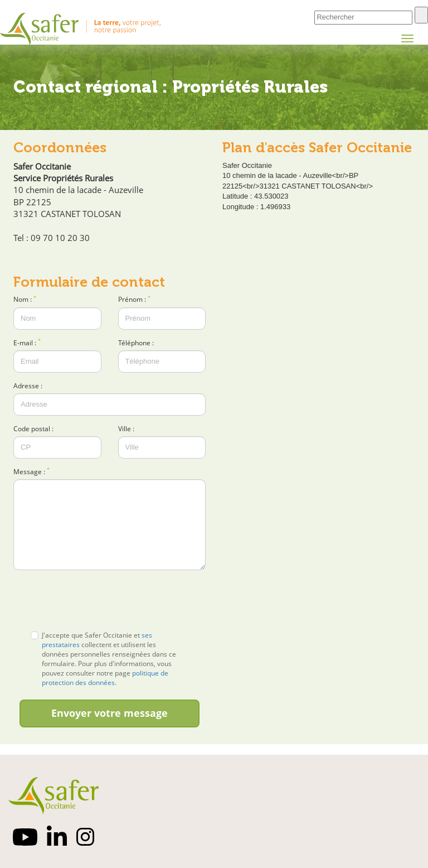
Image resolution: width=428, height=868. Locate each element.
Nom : (25, 299)
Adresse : (28, 386)
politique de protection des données (105, 678)
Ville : (126, 429)
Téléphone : (136, 343)
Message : (31, 472)
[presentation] (110, 600)
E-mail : (27, 343)
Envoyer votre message (110, 713)
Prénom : (134, 299)
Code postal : (33, 429)
